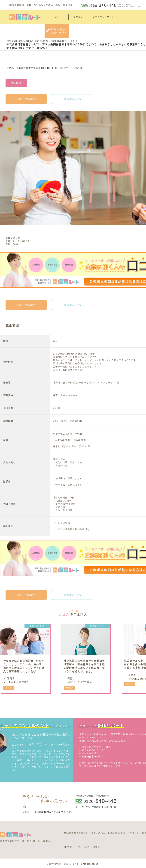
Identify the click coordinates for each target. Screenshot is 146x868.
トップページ (57, 17)
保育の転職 (59, 31)
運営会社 (78, 17)
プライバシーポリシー (90, 847)
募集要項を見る (73, 99)
